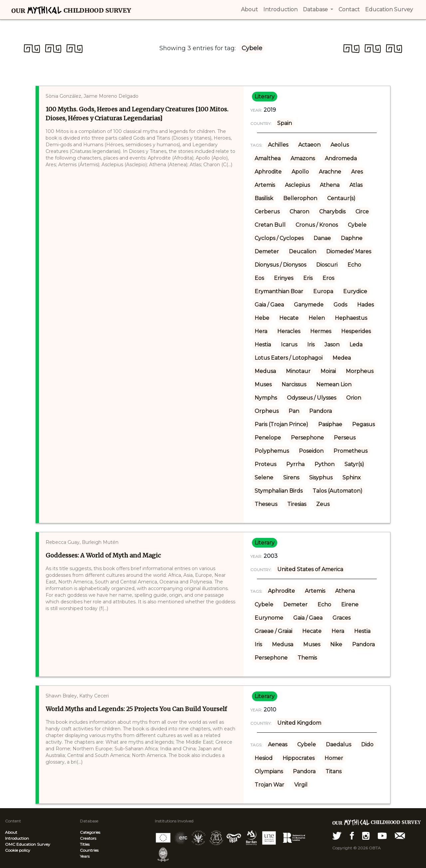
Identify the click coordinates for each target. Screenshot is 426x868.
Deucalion (303, 251)
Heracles (289, 331)
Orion (354, 398)
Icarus (289, 345)
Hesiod (264, 758)
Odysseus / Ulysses (312, 398)
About (11, 832)
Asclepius (297, 185)
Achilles (278, 145)
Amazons (303, 158)
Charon (299, 212)
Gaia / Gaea (269, 305)
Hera (261, 331)
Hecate (289, 318)
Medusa (265, 371)
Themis (307, 658)
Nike (336, 644)
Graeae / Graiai (273, 631)
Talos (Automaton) (337, 491)
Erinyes (284, 278)
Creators (88, 838)
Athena (330, 185)
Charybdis (332, 212)
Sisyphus (321, 478)
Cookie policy (18, 850)
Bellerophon (300, 198)
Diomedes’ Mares (349, 251)
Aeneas (278, 744)
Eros (328, 278)
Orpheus (267, 411)
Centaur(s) (341, 198)
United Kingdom (299, 723)
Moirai (328, 371)
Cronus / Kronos (317, 225)
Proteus (265, 464)
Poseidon (311, 451)
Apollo (300, 172)
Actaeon (309, 145)
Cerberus (267, 212)
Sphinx (352, 478)
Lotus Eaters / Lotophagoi (289, 358)
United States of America (310, 569)
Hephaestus (351, 318)
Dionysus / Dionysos (280, 265)
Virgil (301, 785)
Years (85, 856)
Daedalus (338, 744)
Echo (354, 265)
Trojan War (269, 785)
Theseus (266, 504)
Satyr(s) (354, 464)
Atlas (356, 185)
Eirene (350, 605)
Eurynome (269, 618)
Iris (311, 345)
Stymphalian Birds (279, 491)
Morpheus (360, 371)
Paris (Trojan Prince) (281, 424)
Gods (340, 305)
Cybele (357, 225)
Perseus (345, 438)
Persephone (307, 438)
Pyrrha (295, 464)
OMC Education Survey (28, 844)
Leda (356, 345)
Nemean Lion (334, 384)
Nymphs (266, 398)
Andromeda (341, 158)
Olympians (269, 771)
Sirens (291, 478)
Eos (259, 278)
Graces (341, 618)
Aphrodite (268, 172)
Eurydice (355, 291)
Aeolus (340, 145)
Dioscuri (327, 265)
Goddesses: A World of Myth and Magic (103, 555)
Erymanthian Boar (279, 291)
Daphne (352, 238)
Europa (323, 291)
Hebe (262, 318)
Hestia (263, 345)
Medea (342, 358)
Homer (334, 758)
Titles (85, 844)
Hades (365, 305)
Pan (294, 411)
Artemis (265, 185)
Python (324, 464)
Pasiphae (330, 424)
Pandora (320, 411)
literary (265, 97)
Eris (308, 278)
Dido (367, 744)
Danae (322, 238)
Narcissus (294, 384)
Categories (90, 832)
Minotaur (298, 371)
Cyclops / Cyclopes (279, 238)
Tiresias (297, 504)
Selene (264, 478)
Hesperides (356, 331)
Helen (317, 318)
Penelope (268, 438)
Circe (362, 212)
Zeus (323, 504)
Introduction (17, 838)
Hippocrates (299, 758)
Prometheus (350, 451)
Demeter (267, 251)
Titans (333, 771)
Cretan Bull (270, 225)
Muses (263, 384)
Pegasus (363, 424)
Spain (285, 123)
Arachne (330, 172)
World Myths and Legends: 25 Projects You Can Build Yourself (136, 709)
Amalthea (268, 158)
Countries (89, 850)
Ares (357, 172)
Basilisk (264, 198)
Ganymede (309, 305)
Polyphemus (272, 451)
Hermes (321, 331)
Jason (332, 345)
